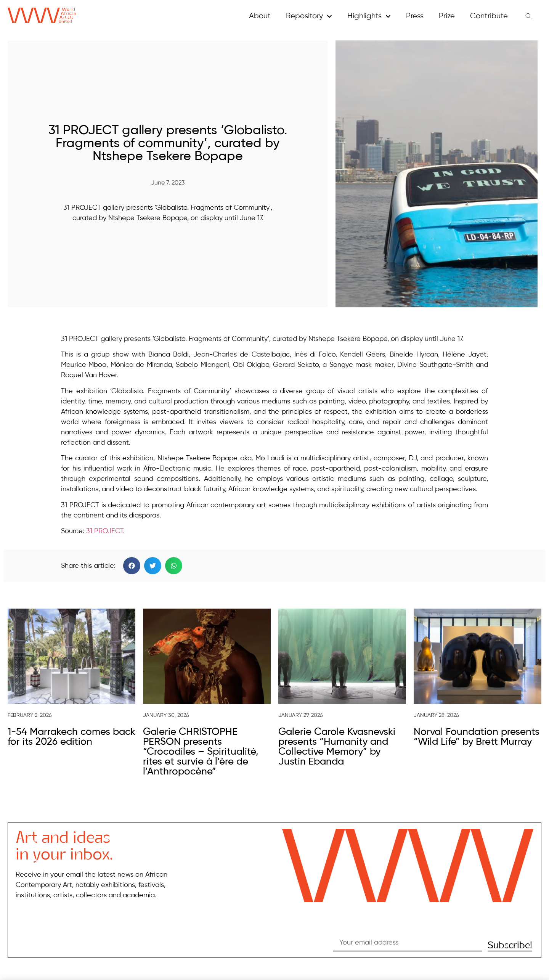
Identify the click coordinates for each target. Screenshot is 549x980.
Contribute (489, 16)
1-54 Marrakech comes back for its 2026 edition (71, 737)
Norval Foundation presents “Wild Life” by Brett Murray (477, 737)
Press (415, 16)
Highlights (369, 16)
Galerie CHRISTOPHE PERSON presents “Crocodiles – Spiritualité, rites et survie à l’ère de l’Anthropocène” (201, 752)
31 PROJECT (105, 531)
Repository (309, 16)
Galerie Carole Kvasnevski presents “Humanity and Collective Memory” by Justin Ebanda (337, 747)
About (260, 16)
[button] (132, 566)
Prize (447, 16)
